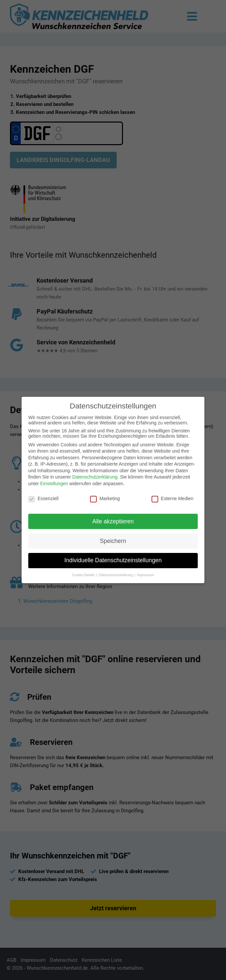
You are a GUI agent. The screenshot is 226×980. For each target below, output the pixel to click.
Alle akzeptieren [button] (113, 521)
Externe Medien (172, 498)
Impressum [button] (146, 575)
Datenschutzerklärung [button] (116, 575)
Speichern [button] (113, 541)
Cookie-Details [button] (84, 575)
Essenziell (43, 498)
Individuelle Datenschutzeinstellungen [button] (113, 560)
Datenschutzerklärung (95, 477)
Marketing (105, 498)
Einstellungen (54, 484)
